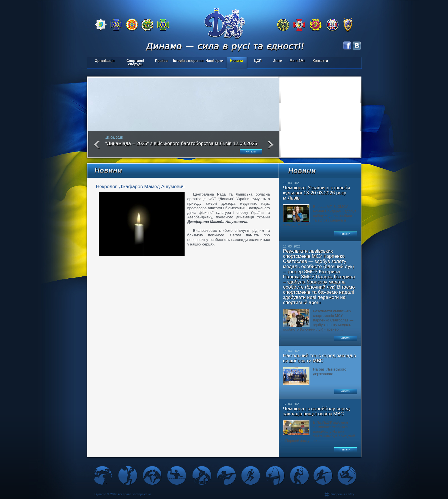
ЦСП (257, 61)
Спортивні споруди (135, 63)
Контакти (320, 61)
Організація (104, 61)
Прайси (161, 61)
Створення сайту (342, 494)
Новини (236, 61)
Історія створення (188, 61)
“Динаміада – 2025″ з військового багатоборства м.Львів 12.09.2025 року (181, 146)
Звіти (278, 61)
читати (251, 151)
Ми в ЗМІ (297, 61)
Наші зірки (214, 61)
